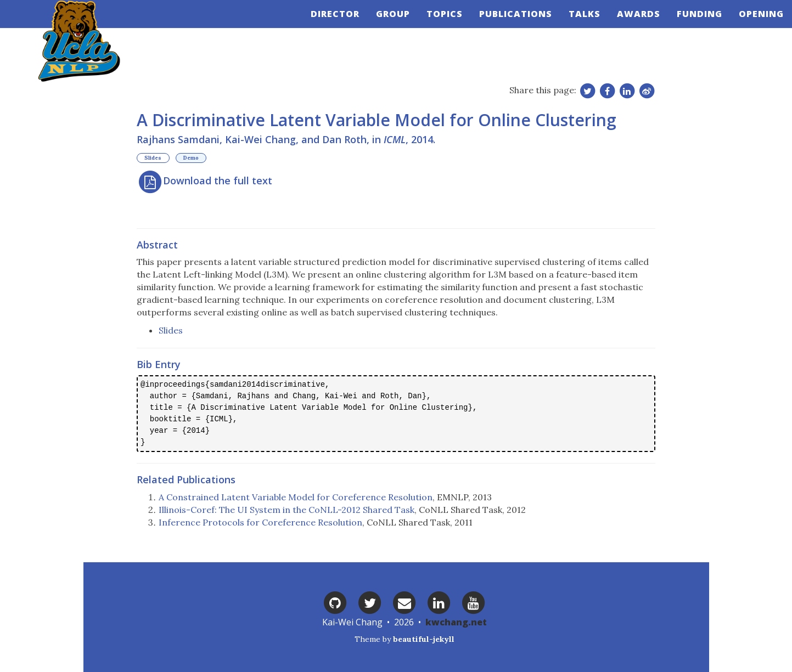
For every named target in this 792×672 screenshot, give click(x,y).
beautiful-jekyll (424, 639)
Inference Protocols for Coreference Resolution (260, 522)
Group (385, 25)
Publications (507, 25)
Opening (753, 25)
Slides (153, 158)
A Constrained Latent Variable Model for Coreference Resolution (296, 497)
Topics (436, 25)
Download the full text (204, 180)
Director (327, 25)
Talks (576, 25)
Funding (691, 25)
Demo (191, 158)
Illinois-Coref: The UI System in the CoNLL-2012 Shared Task (287, 510)
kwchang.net (456, 622)
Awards (630, 25)
